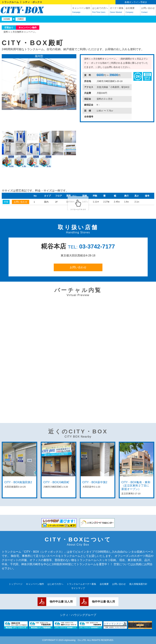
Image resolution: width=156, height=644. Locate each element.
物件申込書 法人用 (61, 602)
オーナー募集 (117, 11)
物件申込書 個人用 (103, 602)
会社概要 (132, 11)
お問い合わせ (148, 11)
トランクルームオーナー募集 (81, 584)
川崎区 (21, 19)
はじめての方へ (100, 11)
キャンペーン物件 (81, 11)
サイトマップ (78, 588)
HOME (7, 19)
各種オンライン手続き (136, 2)
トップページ (16, 584)
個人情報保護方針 (138, 584)
